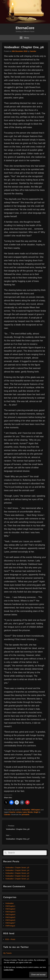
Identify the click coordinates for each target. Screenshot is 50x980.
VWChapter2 (10, 909)
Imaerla (12, 812)
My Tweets (7, 953)
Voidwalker (26, 810)
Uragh (36, 812)
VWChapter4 (10, 915)
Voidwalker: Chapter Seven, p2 (17, 876)
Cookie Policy (9, 970)
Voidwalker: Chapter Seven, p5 (17, 867)
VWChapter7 (10, 923)
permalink (26, 815)
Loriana (19, 812)
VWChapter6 (10, 920)
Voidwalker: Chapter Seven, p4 (17, 870)
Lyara (25, 812)
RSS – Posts (10, 939)
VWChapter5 (10, 917)
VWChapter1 (36, 810)
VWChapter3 (10, 912)
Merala (30, 812)
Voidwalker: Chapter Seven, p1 (17, 879)
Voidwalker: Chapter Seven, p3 (17, 873)
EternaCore (25, 28)
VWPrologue (10, 926)
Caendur (33, 51)
